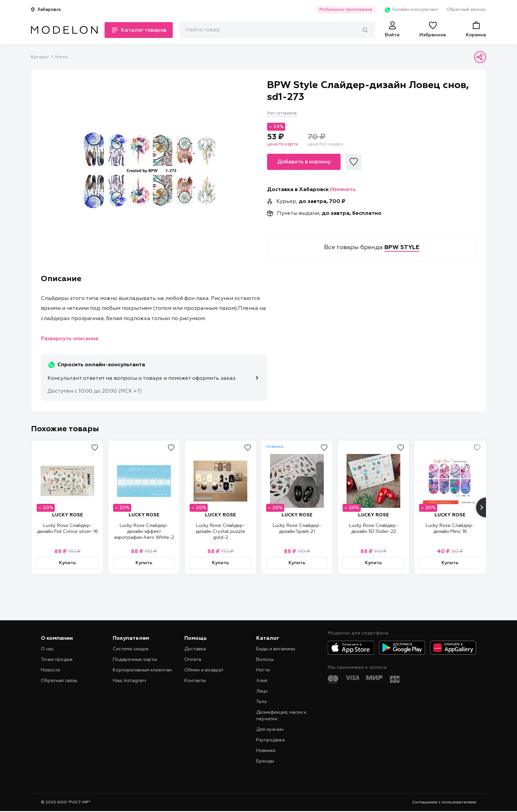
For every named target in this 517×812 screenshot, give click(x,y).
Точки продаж (57, 660)
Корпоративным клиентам (142, 670)
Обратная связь (59, 681)
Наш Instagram (129, 681)
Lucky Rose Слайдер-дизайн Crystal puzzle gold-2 (220, 532)
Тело (262, 702)
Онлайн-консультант (411, 10)
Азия (262, 681)
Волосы (265, 660)
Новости (50, 670)
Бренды (265, 761)
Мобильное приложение (346, 10)
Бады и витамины (276, 649)
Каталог (40, 57)
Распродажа (270, 740)
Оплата (193, 660)
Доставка (195, 649)
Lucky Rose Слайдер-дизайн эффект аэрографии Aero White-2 (144, 532)
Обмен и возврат (204, 670)
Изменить (343, 190)
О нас (47, 649)
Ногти (61, 57)
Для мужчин (270, 730)
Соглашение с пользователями (444, 802)
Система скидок (131, 649)
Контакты (195, 681)
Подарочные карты (135, 660)
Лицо (262, 691)
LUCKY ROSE (68, 515)
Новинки (266, 751)
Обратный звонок (466, 10)
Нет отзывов (282, 113)
